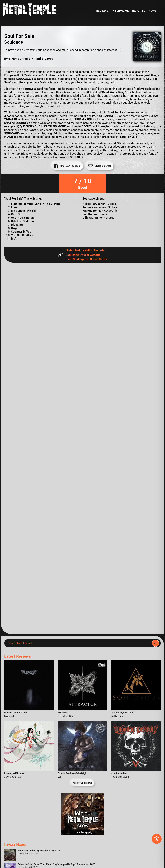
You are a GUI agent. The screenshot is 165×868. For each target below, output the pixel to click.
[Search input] (79, 643)
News (152, 11)
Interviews (120, 11)
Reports (139, 11)
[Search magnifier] (155, 643)
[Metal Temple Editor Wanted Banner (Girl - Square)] (82, 834)
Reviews (102, 11)
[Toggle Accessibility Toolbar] (157, 839)
